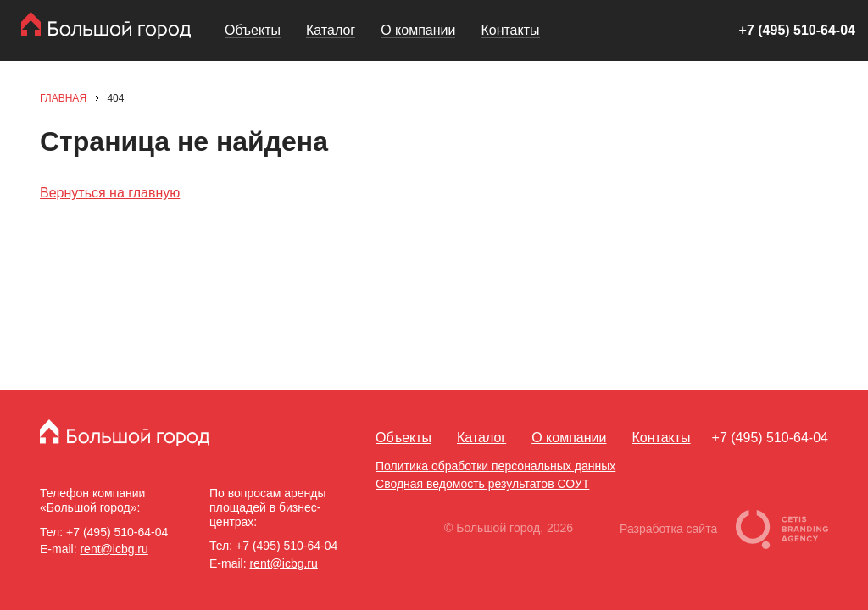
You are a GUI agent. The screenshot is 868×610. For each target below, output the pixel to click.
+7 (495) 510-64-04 (797, 30)
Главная (63, 98)
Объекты (253, 30)
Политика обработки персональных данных (495, 466)
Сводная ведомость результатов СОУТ (482, 484)
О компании (418, 30)
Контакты (510, 30)
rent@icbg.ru (114, 549)
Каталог (331, 30)
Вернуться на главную (110, 193)
